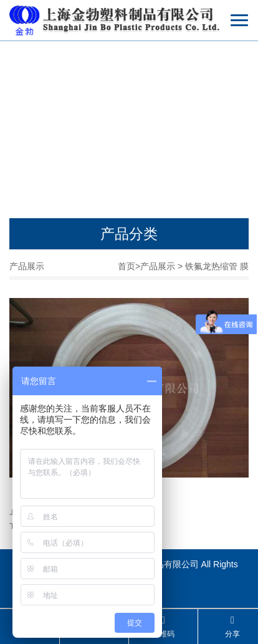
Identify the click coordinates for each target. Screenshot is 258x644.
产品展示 (158, 266)
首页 (127, 266)
